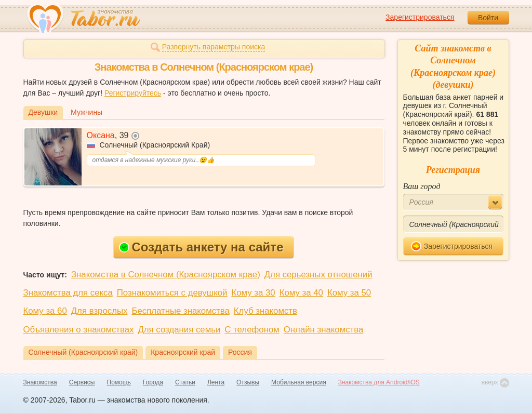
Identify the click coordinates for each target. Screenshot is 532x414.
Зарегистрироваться (420, 17)
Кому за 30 (253, 293)
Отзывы (248, 382)
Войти (488, 18)
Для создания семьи (179, 330)
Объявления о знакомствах (79, 330)
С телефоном (252, 330)
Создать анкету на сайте (201, 247)
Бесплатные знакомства (180, 311)
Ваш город (422, 186)
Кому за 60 (45, 311)
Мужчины (87, 112)
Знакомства (40, 382)
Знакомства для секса (68, 293)
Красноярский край (183, 352)
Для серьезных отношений (318, 275)
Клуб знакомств (265, 311)
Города (153, 382)
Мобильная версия (299, 382)
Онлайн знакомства (324, 330)
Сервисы (82, 382)
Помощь (119, 382)
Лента (216, 382)
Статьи (185, 382)
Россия (240, 352)
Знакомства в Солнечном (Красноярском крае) (166, 275)
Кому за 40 (301, 293)
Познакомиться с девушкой (172, 293)
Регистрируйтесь (133, 93)
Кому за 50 (349, 293)
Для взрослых (99, 311)
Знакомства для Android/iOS (379, 382)
